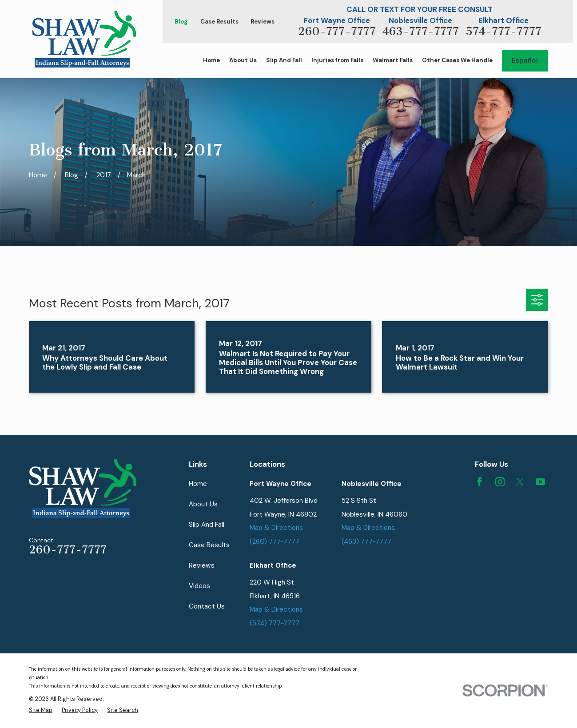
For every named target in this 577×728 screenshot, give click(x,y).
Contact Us (207, 606)
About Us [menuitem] (243, 60)
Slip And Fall (207, 525)
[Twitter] (520, 482)
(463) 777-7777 (366, 541)
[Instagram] (500, 482)
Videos (199, 586)
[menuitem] (41, 710)
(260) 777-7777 (275, 541)
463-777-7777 (421, 31)
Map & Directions (276, 528)
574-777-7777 (503, 31)
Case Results (219, 22)
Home (198, 484)
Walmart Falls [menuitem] (393, 60)
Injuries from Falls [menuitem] (337, 60)
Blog (181, 22)
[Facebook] (480, 482)
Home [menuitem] (211, 60)
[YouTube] (540, 482)
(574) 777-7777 (275, 623)
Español (525, 60)
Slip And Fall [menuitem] (284, 60)
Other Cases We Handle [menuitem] (457, 60)
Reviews (263, 22)
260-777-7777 (337, 31)
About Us (203, 504)
